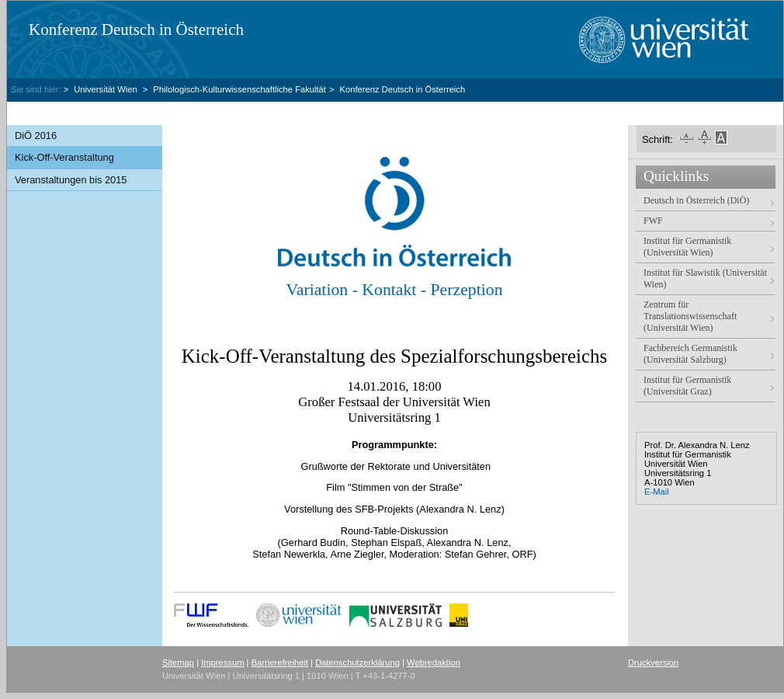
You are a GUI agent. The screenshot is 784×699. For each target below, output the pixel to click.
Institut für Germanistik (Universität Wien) (687, 247)
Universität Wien (107, 89)
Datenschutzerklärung (357, 662)
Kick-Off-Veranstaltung (64, 157)
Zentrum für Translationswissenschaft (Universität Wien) (690, 316)
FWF (653, 221)
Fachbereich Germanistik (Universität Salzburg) (690, 354)
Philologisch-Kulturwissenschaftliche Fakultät (239, 89)
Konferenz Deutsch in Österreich (136, 30)
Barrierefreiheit (280, 662)
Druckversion (653, 662)
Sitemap (178, 662)
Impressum (222, 662)
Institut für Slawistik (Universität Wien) (705, 278)
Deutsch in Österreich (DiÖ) (696, 200)
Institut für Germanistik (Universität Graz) (687, 386)
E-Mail (657, 492)
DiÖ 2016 (36, 136)
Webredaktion (434, 662)
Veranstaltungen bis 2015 (71, 180)
